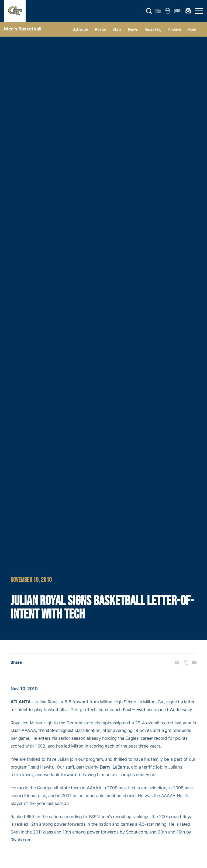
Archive (174, 29)
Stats (117, 29)
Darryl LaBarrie (114, 767)
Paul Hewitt (134, 710)
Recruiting (153, 29)
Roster (100, 29)
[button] (149, 11)
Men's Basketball (23, 29)
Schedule (80, 29)
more (192, 29)
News (133, 29)
